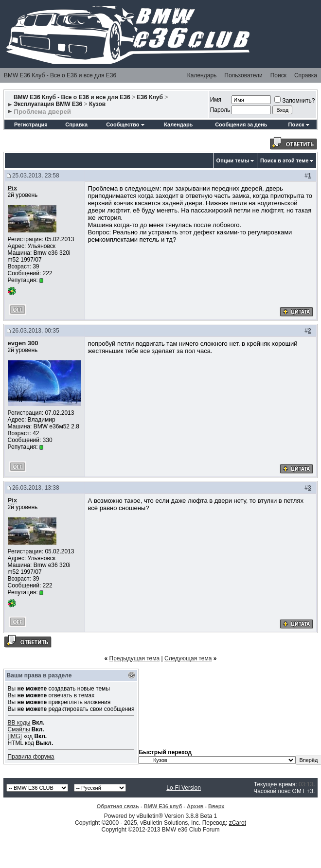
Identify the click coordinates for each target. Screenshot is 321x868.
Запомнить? (294, 101)
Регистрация (31, 124)
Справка (306, 75)
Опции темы (233, 160)
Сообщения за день (241, 124)
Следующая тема (188, 658)
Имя (216, 100)
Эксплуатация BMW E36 (48, 104)
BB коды (19, 723)
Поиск (278, 75)
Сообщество (125, 124)
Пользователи (243, 75)
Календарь (202, 75)
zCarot (238, 823)
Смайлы (19, 729)
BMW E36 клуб (163, 806)
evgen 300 (23, 343)
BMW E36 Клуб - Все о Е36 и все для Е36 (60, 75)
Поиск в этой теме (284, 160)
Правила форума (31, 757)
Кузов (97, 104)
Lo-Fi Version (184, 788)
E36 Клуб (150, 97)
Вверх (216, 806)
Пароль (220, 110)
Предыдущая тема (135, 658)
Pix (13, 188)
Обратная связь (118, 806)
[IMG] (15, 736)
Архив (195, 806)
